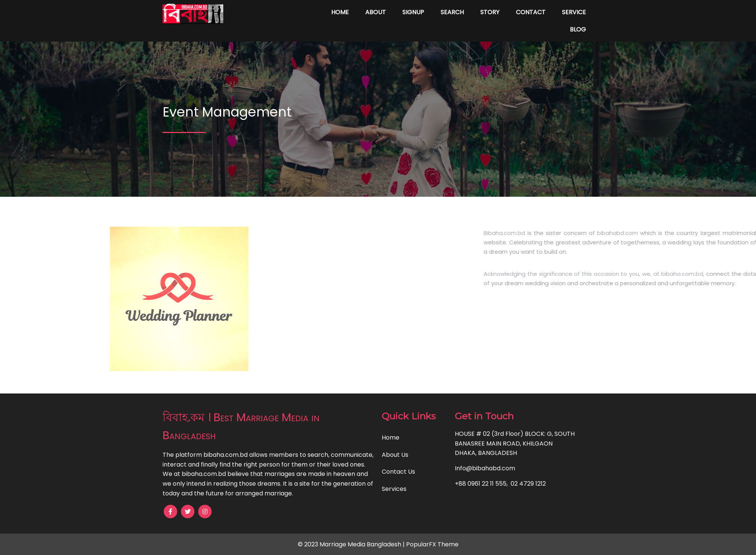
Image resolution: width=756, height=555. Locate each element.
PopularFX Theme (432, 544)
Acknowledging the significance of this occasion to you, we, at (614, 274)
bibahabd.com (659, 233)
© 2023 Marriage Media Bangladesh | (352, 544)
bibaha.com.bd (723, 274)
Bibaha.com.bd (546, 233)
